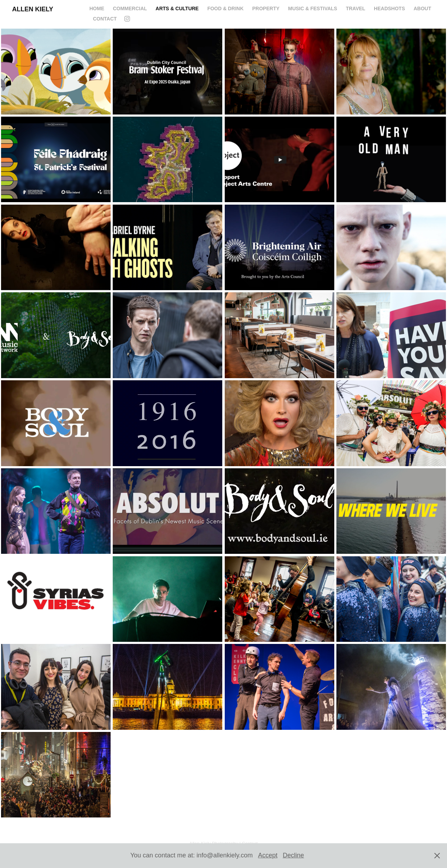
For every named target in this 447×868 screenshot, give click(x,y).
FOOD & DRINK (226, 8)
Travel (356, 8)
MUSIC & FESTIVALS (313, 8)
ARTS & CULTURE (177, 8)
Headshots (389, 8)
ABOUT (422, 8)
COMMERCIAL (130, 8)
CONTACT (105, 19)
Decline (293, 855)
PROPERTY (266, 8)
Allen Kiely (33, 9)
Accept (268, 855)
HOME (97, 8)
